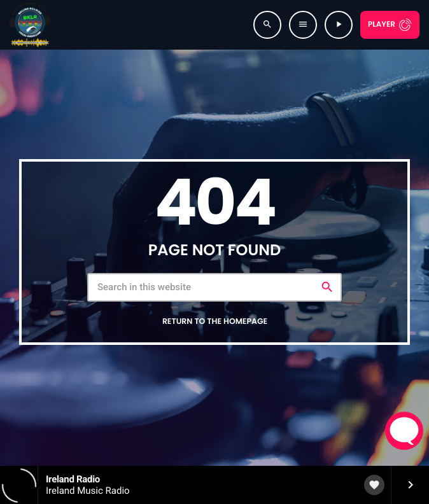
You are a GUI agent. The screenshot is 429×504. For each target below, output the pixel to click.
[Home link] (30, 25)
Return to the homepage (215, 322)
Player (382, 24)
